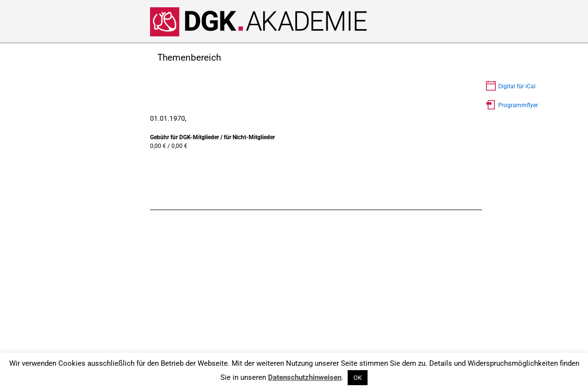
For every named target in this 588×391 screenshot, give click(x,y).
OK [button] (358, 378)
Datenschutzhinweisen (305, 377)
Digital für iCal (517, 86)
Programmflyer (518, 105)
